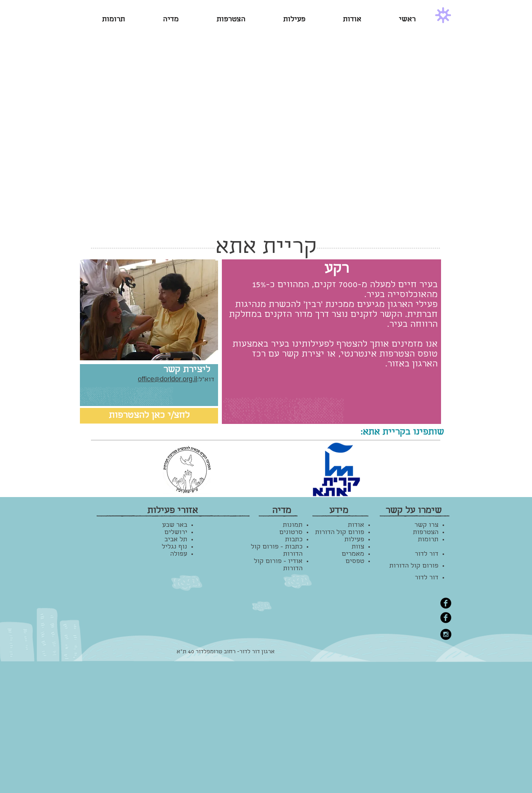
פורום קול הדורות (414, 566)
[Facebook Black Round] (446, 603)
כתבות (294, 540)
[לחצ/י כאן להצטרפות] (149, 416)
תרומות (428, 540)
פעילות (354, 540)
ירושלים (176, 533)
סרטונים (291, 533)
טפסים (355, 562)
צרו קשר (426, 525)
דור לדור (427, 554)
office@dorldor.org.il (167, 380)
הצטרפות (426, 533)
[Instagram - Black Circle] (446, 634)
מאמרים (353, 554)
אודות (356, 525)
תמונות (293, 525)
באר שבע (175, 525)
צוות (358, 547)
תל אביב (176, 540)
